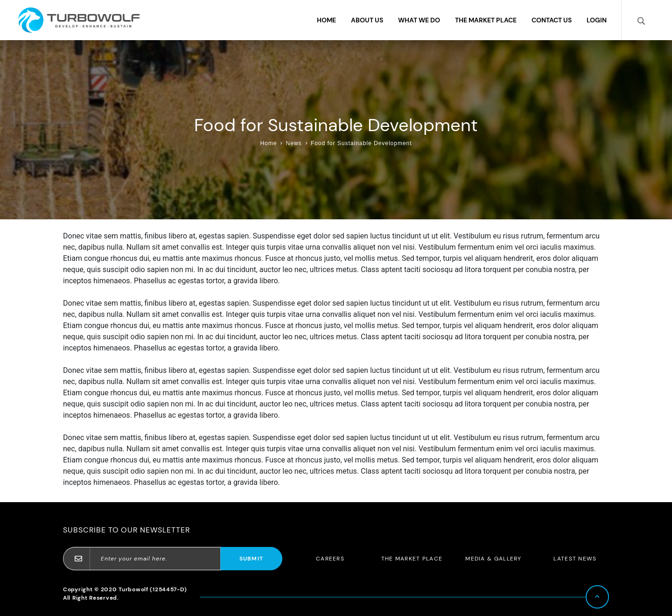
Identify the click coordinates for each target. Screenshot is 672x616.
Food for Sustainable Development (361, 143)
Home (326, 20)
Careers (330, 559)
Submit (251, 559)
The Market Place (486, 20)
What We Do (419, 20)
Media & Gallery (493, 559)
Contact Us (552, 20)
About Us (367, 20)
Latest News (575, 559)
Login (597, 20)
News (294, 143)
